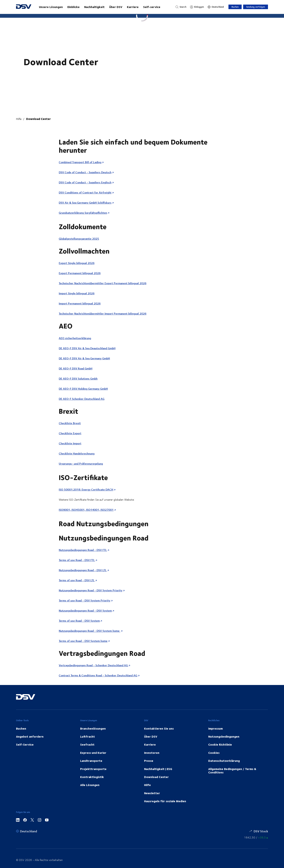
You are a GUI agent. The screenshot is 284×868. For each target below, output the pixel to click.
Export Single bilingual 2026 (77, 263)
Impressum (215, 728)
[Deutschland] (216, 7)
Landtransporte (91, 761)
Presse (149, 761)
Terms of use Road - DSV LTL (77, 580)
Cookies (214, 753)
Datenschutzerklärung (224, 761)
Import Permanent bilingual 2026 (80, 303)
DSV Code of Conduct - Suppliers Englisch (85, 182)
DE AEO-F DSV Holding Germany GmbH (83, 389)
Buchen (235, 7)
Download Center (38, 119)
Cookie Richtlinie (220, 744)
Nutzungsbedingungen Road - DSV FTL (83, 550)
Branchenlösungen (93, 728)
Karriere (133, 7)
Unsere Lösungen (51, 7)
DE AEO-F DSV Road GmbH (76, 368)
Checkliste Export (70, 433)
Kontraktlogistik (92, 777)
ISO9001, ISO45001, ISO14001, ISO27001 (86, 510)
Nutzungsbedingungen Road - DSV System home (90, 631)
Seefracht (87, 744)
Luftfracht (88, 736)
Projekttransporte (93, 769)
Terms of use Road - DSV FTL (77, 560)
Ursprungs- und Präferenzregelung (81, 464)
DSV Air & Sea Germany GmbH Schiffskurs (85, 203)
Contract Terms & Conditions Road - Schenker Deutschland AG (98, 675)
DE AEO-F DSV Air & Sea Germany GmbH (84, 358)
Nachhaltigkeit (94, 7)
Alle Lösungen (90, 785)
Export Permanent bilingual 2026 (80, 273)
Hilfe (19, 119)
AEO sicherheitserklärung (75, 338)
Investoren (152, 753)
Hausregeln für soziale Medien (165, 801)
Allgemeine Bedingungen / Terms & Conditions (232, 771)
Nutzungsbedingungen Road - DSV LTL (83, 570)
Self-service (152, 7)
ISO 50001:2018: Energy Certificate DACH (86, 489)
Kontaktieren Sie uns (159, 728)
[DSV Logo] (24, 7)
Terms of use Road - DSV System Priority (85, 600)
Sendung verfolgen (256, 7)
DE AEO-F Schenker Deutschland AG (82, 399)
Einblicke (73, 7)
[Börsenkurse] (256, 837)
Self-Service (25, 744)
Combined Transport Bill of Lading (80, 162)
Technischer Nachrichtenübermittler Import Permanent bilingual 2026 (103, 314)
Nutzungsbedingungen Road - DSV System (85, 611)
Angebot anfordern (30, 736)
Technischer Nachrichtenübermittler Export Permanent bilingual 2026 (103, 283)
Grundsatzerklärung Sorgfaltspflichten (83, 213)
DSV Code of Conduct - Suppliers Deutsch (85, 172)
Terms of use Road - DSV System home (83, 641)
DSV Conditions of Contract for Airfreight (85, 192)
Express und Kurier (93, 753)
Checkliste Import (70, 443)
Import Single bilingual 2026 (77, 293)
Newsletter (152, 793)
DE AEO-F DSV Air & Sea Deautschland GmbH (87, 348)
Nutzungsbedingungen (224, 736)
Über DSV (116, 7)
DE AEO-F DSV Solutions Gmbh (78, 379)
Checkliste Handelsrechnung (77, 453)
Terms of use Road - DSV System (79, 621)
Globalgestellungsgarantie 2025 (79, 239)
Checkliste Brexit (70, 423)
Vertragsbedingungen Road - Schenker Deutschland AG (93, 665)
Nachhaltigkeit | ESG (158, 769)
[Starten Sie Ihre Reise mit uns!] (103, 7)
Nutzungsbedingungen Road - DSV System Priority (91, 590)
